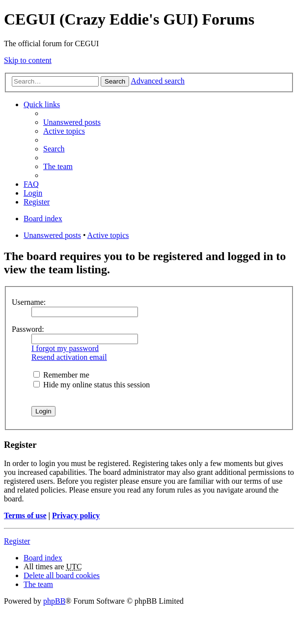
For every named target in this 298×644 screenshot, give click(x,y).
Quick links (42, 104)
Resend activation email (69, 357)
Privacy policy (76, 515)
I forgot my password (65, 348)
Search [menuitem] (54, 149)
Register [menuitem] (37, 202)
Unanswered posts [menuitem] (72, 122)
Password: (28, 329)
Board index (43, 558)
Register (17, 541)
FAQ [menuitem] (31, 184)
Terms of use (25, 515)
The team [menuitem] (58, 166)
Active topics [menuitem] (64, 131)
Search (115, 81)
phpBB (54, 601)
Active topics (108, 235)
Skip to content (28, 60)
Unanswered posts (52, 235)
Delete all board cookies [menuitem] (62, 575)
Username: (29, 302)
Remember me (61, 375)
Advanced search (158, 81)
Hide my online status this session (92, 385)
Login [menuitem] (33, 193)
